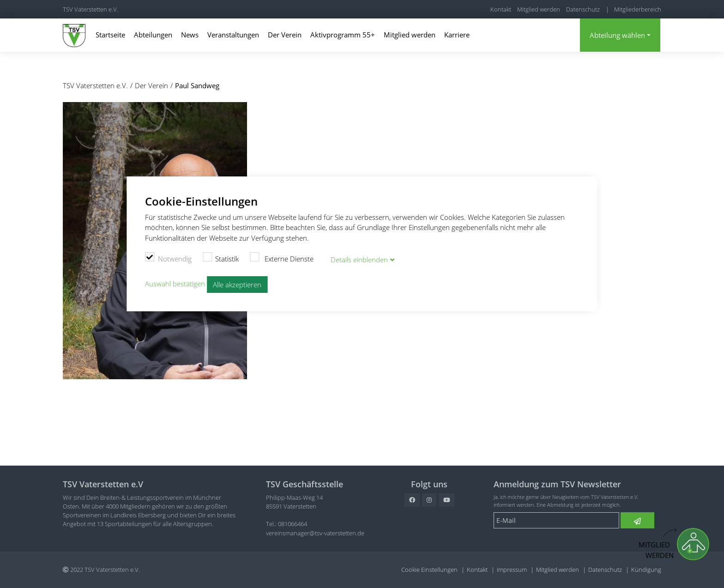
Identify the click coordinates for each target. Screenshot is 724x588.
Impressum (512, 570)
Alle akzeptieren (237, 284)
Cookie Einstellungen (429, 570)
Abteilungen (153, 35)
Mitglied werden (539, 9)
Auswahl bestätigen (175, 283)
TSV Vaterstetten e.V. (90, 9)
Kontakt (501, 9)
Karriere (457, 35)
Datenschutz (583, 9)
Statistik (221, 257)
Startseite (110, 35)
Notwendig (168, 257)
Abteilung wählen (617, 35)
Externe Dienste (282, 257)
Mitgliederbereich (638, 9)
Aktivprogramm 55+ (343, 35)
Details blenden (359, 259)
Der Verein (285, 35)
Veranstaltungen (233, 35)
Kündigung (646, 570)
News (190, 35)
